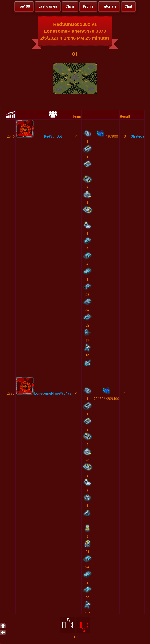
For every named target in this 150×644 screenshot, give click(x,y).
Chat (128, 6)
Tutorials (109, 6)
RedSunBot (53, 136)
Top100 (24, 6)
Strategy (137, 136)
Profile (88, 6)
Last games (48, 6)
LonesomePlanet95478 (53, 393)
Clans (70, 6)
